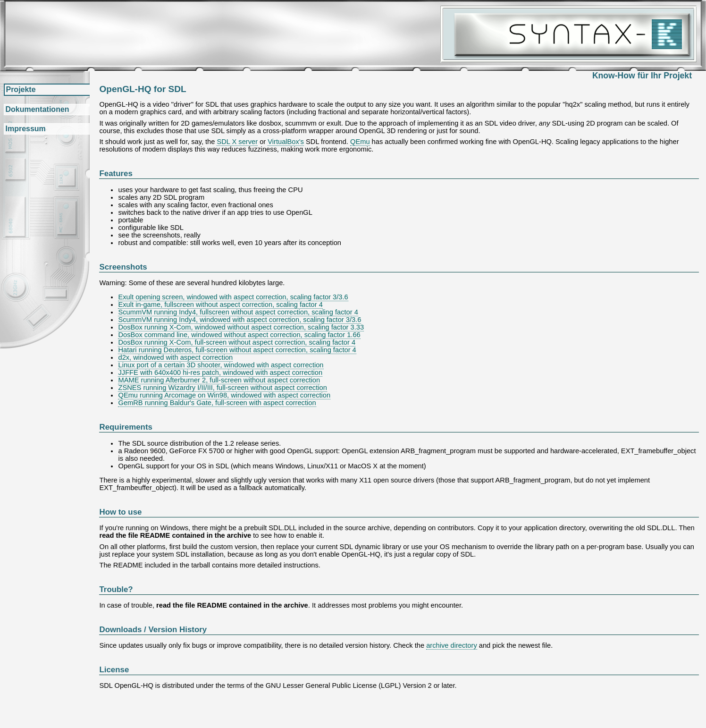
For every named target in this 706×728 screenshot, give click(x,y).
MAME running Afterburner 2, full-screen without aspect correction (219, 380)
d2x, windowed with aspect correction (175, 357)
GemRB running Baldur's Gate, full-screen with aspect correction (217, 403)
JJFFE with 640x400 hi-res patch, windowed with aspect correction (220, 372)
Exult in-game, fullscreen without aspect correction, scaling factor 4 (220, 305)
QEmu (360, 142)
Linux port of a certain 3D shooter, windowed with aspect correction (221, 365)
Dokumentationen (37, 109)
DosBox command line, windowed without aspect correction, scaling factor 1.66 (239, 335)
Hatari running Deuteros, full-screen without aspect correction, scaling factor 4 (237, 350)
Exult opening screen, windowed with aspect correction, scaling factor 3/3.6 (233, 297)
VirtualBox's (286, 142)
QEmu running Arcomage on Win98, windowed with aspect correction (224, 395)
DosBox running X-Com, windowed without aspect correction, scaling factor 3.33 (241, 327)
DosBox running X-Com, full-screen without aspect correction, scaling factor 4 (237, 342)
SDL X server (237, 142)
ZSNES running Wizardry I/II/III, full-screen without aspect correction (222, 388)
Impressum (25, 129)
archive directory (452, 645)
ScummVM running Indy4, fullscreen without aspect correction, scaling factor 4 (238, 312)
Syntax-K (568, 34)
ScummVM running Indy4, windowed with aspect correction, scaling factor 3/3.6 (240, 320)
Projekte (21, 89)
